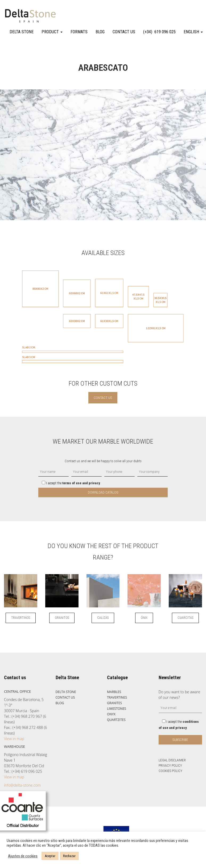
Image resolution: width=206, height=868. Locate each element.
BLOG (100, 32)
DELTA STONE (22, 32)
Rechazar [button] (69, 856)
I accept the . (70, 483)
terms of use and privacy (81, 483)
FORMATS (79, 32)
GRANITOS (62, 618)
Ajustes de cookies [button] (23, 856)
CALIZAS (103, 618)
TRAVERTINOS (21, 618)
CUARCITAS (185, 618)
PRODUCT (52, 32)
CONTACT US (124, 32)
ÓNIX (144, 618)
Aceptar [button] (50, 856)
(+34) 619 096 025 (159, 32)
